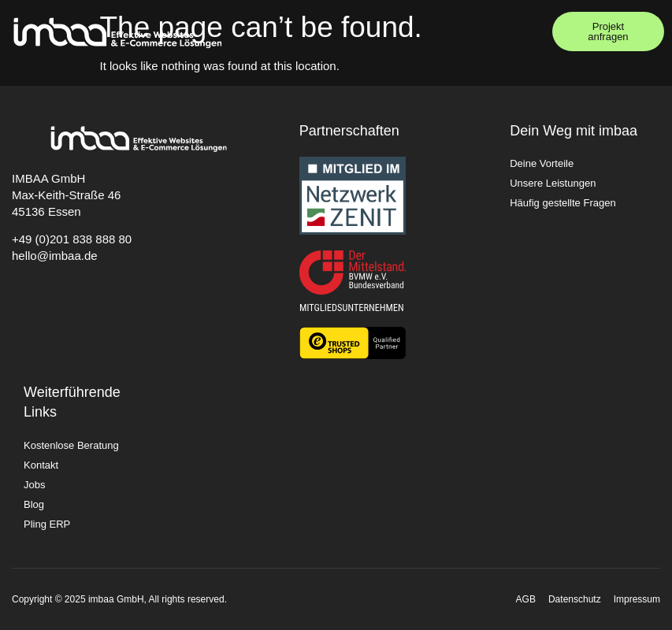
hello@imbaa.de (55, 256)
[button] (524, 32)
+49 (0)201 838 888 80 (72, 239)
